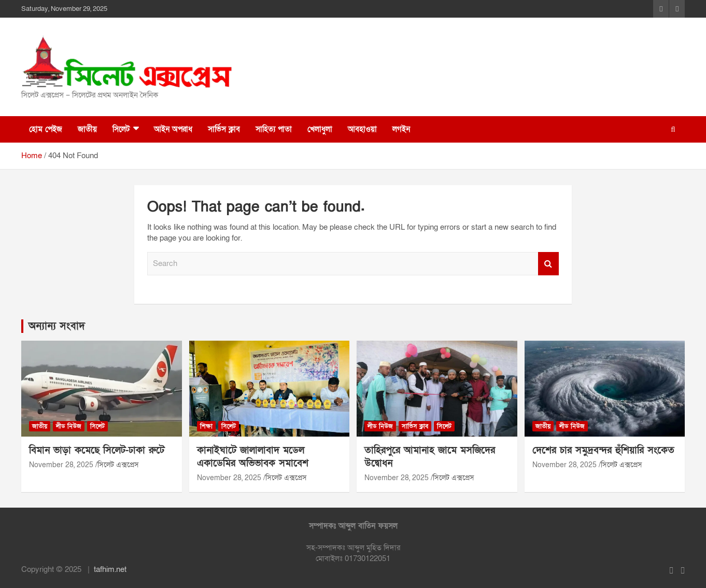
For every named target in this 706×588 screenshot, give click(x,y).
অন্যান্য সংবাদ (57, 326)
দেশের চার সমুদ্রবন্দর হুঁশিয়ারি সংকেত (603, 450)
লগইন (401, 129)
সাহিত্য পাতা (274, 129)
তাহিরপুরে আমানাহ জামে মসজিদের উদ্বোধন (430, 457)
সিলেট (121, 129)
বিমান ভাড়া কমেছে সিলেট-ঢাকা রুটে (97, 450)
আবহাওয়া (362, 129)
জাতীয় (87, 129)
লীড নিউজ (69, 426)
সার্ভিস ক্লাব (224, 129)
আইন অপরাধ (173, 129)
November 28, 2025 (61, 465)
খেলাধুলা (320, 129)
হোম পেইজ (46, 129)
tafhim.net (110, 569)
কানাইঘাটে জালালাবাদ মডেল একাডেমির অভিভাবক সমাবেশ (253, 457)
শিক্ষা (206, 426)
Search (548, 264)
